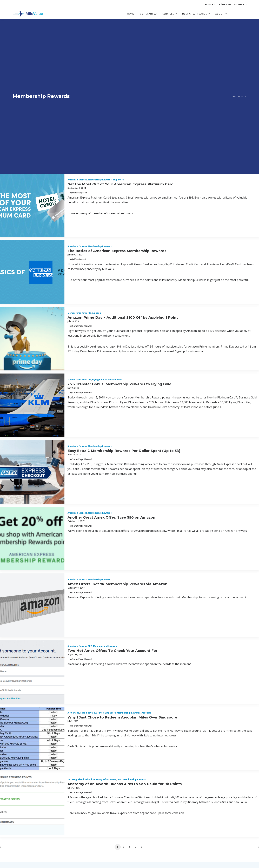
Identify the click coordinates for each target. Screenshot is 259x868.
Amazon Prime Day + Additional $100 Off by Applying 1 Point (123, 181)
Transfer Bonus (113, 243)
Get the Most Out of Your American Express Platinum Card (121, 48)
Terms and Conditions (29, 798)
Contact (209, 4)
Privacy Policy (23, 789)
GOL (120, 643)
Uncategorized (76, 643)
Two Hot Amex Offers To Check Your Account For (112, 514)
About (221, 14)
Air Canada (73, 576)
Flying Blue (98, 243)
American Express (77, 43)
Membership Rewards (100, 43)
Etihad (88, 643)
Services (170, 14)
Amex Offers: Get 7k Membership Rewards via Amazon (117, 447)
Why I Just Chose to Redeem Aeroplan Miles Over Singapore (122, 581)
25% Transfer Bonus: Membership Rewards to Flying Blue (119, 248)
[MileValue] (28, 14)
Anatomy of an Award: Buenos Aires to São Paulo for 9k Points (125, 647)
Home (131, 14)
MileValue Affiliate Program (192, 841)
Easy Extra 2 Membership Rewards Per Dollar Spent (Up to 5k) (124, 314)
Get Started (148, 14)
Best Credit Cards (196, 14)
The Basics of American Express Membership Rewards (117, 114)
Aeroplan (147, 576)
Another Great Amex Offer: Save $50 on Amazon (111, 381)
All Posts (239, 28)
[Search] (244, 15)
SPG (90, 510)
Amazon (97, 177)
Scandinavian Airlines (92, 576)
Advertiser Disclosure (233, 4)
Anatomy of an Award (105, 643)
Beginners (118, 43)
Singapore (110, 576)
